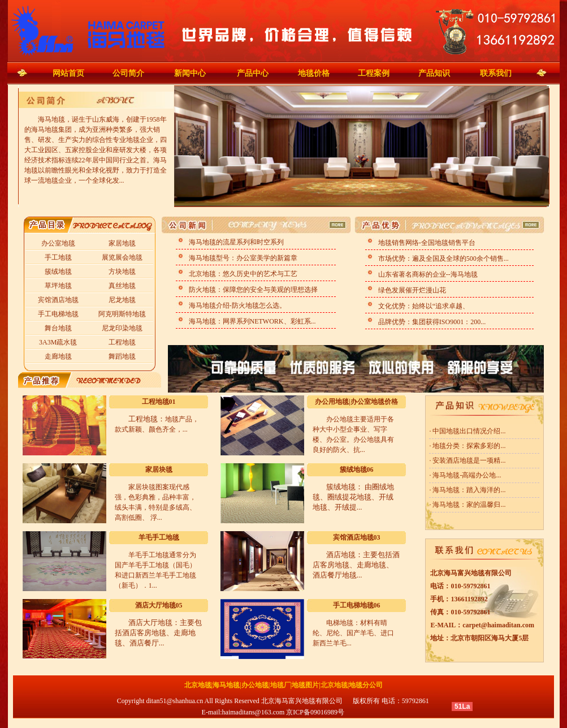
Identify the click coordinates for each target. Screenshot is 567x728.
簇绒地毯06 (357, 469)
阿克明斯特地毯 (122, 314)
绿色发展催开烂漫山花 (411, 290)
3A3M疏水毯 (58, 342)
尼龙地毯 (122, 300)
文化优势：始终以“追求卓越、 (423, 306)
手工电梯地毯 (58, 314)
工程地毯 (122, 342)
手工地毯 (58, 257)
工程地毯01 (159, 402)
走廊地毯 (58, 356)
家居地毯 (122, 243)
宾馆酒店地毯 (58, 300)
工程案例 (374, 73)
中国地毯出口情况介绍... (468, 431)
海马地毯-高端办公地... (466, 475)
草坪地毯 (58, 286)
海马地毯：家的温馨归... (468, 505)
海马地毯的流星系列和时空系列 (235, 242)
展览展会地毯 (122, 257)
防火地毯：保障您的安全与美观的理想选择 (252, 290)
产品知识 (434, 73)
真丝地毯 (122, 286)
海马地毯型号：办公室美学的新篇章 (242, 258)
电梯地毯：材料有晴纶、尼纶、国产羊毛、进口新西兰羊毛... (353, 633)
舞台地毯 (58, 328)
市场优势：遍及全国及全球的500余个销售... (443, 259)
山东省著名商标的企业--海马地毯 (427, 274)
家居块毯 (159, 469)
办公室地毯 (58, 243)
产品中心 (253, 73)
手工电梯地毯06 (357, 605)
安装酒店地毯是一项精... (468, 460)
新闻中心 (190, 73)
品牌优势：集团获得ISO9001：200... (431, 322)
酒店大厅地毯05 (159, 605)
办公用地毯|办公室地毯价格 (356, 402)
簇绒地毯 (58, 272)
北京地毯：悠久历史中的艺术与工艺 (242, 274)
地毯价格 (314, 73)
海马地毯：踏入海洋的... (468, 490)
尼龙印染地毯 (122, 328)
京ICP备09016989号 (315, 712)
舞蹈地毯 (122, 356)
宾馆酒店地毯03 (357, 537)
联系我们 (496, 73)
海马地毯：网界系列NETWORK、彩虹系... (252, 321)
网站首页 (68, 73)
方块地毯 (122, 272)
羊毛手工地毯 (159, 537)
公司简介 (128, 73)
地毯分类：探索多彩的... (468, 446)
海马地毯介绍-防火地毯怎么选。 (237, 305)
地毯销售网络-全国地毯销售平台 (426, 243)
